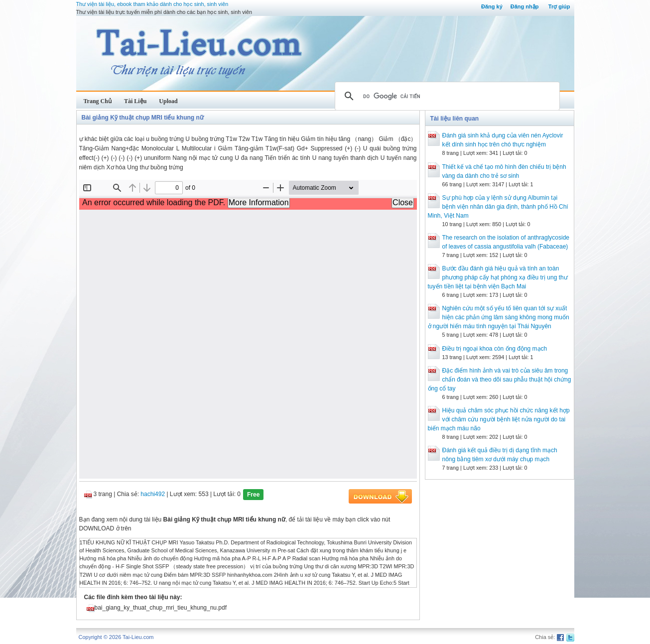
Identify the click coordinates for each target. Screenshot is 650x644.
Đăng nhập (525, 6)
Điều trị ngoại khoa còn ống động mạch (495, 349)
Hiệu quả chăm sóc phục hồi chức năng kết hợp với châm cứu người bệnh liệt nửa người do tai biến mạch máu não (499, 419)
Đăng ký (492, 6)
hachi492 (153, 494)
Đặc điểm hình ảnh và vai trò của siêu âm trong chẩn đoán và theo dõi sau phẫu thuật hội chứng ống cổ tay (500, 380)
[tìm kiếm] (446, 96)
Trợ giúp (559, 6)
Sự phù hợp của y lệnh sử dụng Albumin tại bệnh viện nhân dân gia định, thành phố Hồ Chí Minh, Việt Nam (498, 207)
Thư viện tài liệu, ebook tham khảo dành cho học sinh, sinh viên (152, 4)
